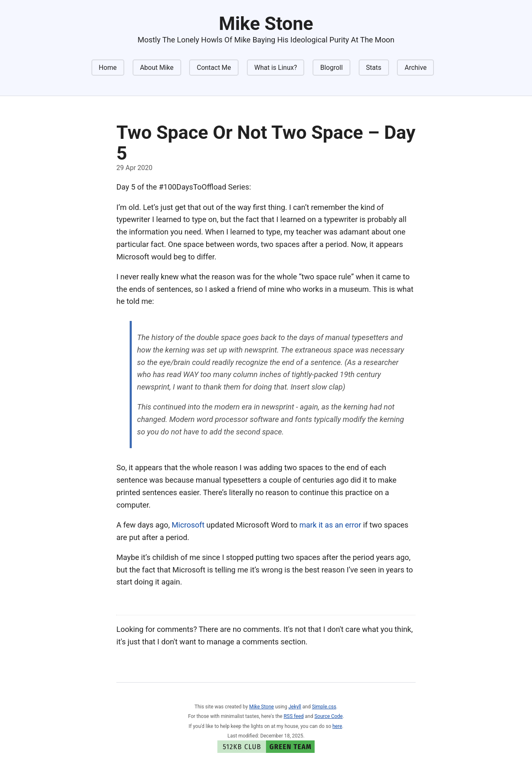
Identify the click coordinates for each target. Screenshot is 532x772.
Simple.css (324, 707)
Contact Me (214, 68)
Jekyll (295, 707)
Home (108, 68)
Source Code (328, 716)
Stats (374, 68)
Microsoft (188, 525)
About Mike (157, 68)
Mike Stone (261, 707)
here (337, 726)
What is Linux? (276, 68)
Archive (415, 68)
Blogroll (331, 68)
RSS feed (293, 716)
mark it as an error (330, 525)
